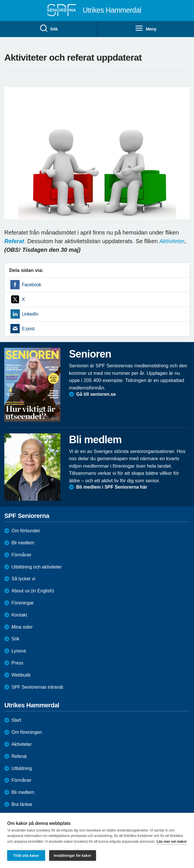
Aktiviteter (172, 241)
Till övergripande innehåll (0, 0)
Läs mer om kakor (172, 841)
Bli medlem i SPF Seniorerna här (112, 487)
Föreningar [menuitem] (23, 603)
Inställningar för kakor (73, 856)
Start (16, 720)
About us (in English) (33, 591)
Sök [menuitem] (49, 28)
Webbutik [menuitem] (21, 675)
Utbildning (22, 768)
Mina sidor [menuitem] (22, 627)
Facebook (31, 285)
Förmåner (21, 555)
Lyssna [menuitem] (19, 651)
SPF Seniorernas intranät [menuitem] (37, 687)
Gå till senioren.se (96, 394)
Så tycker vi (23, 579)
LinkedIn (30, 314)
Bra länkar (22, 804)
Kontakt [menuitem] (19, 615)
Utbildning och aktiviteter (37, 567)
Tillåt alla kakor (26, 856)
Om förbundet (26, 531)
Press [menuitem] (17, 663)
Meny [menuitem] (146, 28)
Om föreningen (27, 732)
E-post (28, 329)
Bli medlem (23, 543)
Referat (19, 756)
